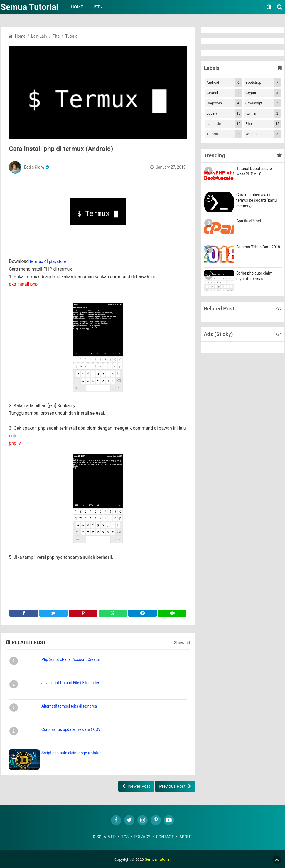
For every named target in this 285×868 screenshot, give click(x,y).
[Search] (280, 6)
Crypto (263, 93)
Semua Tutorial (31, 7)
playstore (59, 261)
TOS (125, 836)
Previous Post (172, 785)
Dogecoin (224, 103)
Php (263, 124)
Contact (165, 836)
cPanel (224, 93)
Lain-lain (224, 124)
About (186, 836)
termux (37, 261)
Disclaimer (104, 836)
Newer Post (135, 785)
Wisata (263, 134)
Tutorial (224, 134)
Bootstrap (263, 83)
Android (224, 83)
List (98, 7)
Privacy (142, 836)
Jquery (224, 113)
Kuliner (263, 113)
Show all (181, 641)
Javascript (263, 103)
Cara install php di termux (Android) (69, 149)
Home (80, 7)
